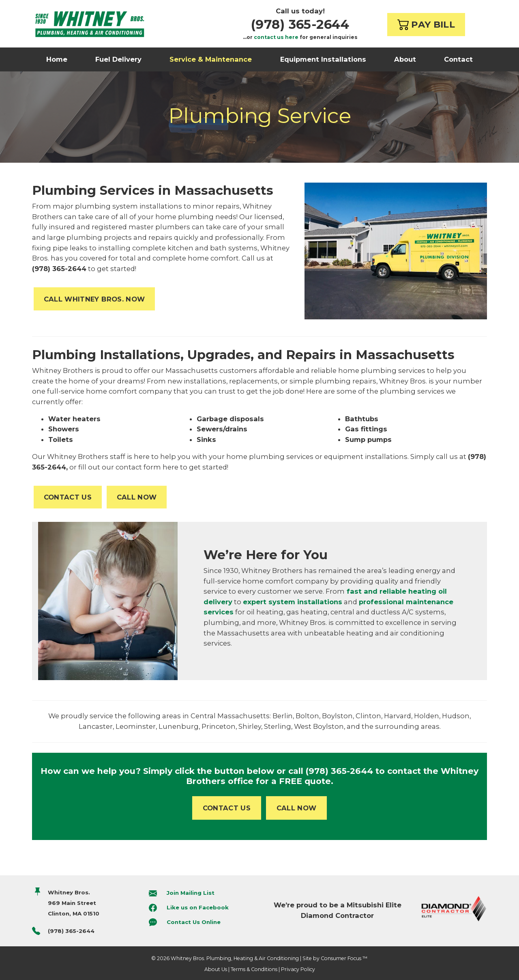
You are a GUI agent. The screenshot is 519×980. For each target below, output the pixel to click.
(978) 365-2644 (300, 24)
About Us (216, 969)
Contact (458, 59)
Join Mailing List (191, 893)
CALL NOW (137, 497)
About (405, 59)
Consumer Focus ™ (344, 958)
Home (57, 59)
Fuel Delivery (118, 59)
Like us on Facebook (198, 908)
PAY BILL (426, 24)
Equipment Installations (323, 59)
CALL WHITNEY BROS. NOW (94, 299)
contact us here (276, 37)
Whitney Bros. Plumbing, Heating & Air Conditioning (235, 958)
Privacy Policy (298, 969)
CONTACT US (68, 497)
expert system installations (293, 602)
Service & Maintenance (211, 59)
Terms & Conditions (254, 969)
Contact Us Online (194, 922)
